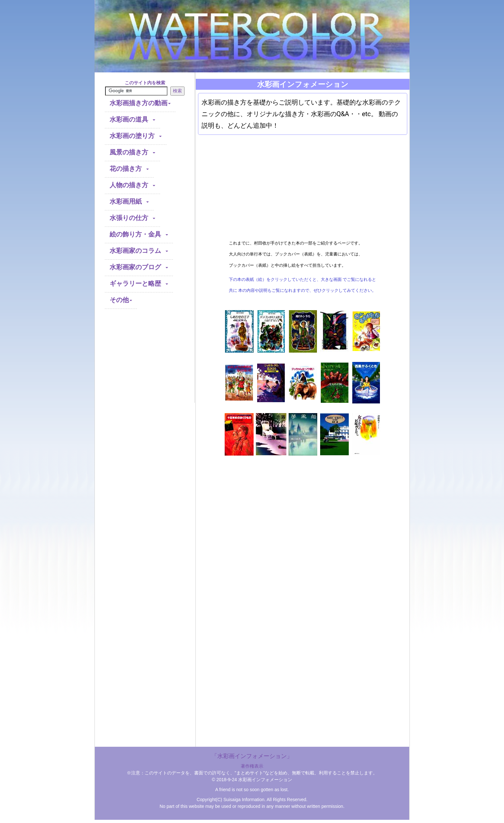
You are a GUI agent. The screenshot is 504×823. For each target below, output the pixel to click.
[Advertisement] (145, 363)
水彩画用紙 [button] (129, 202)
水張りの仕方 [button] (132, 218)
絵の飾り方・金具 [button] (139, 235)
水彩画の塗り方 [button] (136, 136)
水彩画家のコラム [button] (139, 251)
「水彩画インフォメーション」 (252, 756)
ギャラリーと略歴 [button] (139, 284)
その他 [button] (121, 300)
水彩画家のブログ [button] (139, 268)
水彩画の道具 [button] (132, 120)
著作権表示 (252, 766)
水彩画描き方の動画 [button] (140, 103)
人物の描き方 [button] (132, 185)
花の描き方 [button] (129, 169)
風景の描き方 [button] (132, 153)
